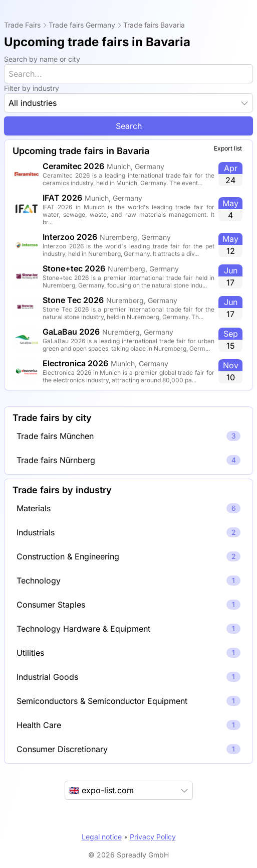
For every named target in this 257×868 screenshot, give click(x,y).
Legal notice (102, 837)
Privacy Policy (153, 837)
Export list (228, 148)
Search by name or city (42, 59)
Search (129, 126)
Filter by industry (32, 88)
